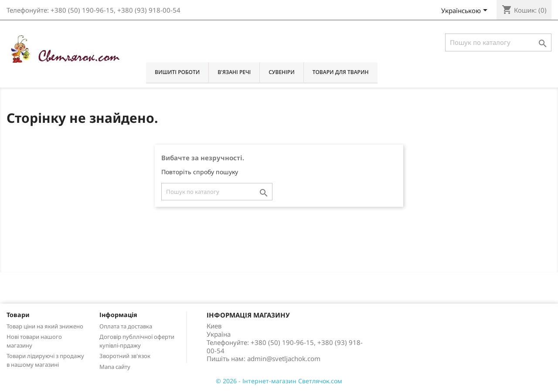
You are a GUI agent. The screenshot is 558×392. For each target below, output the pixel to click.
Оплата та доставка (126, 326)
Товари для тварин (341, 72)
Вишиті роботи (177, 72)
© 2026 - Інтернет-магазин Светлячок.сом (279, 381)
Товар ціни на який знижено (45, 326)
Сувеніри (281, 72)
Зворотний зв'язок (125, 356)
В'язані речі (234, 72)
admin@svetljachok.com (284, 358)
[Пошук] (498, 42)
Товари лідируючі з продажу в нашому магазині (45, 360)
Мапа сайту (115, 367)
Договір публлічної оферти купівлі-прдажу (137, 341)
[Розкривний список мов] (466, 11)
